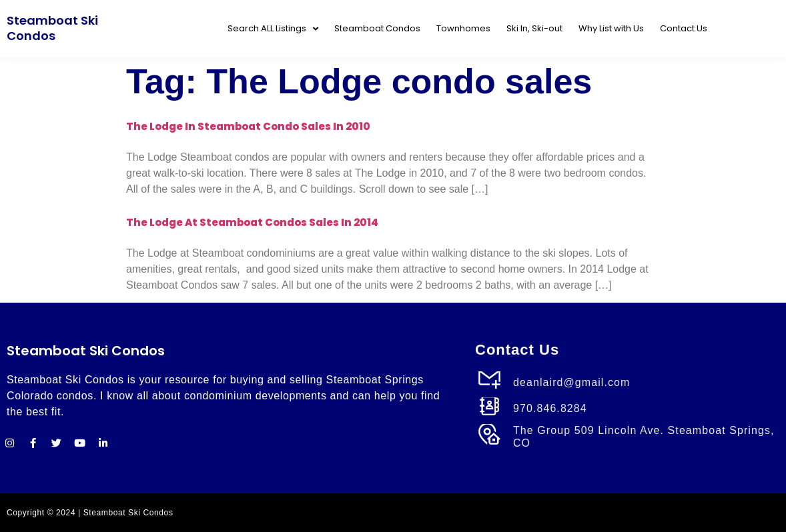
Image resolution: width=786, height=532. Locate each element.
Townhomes (463, 28)
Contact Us (684, 28)
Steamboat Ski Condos (52, 28)
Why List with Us (611, 28)
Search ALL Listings (273, 29)
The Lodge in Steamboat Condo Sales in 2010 (248, 126)
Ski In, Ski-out (534, 28)
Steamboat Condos (377, 28)
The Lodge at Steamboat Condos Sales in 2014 (252, 222)
